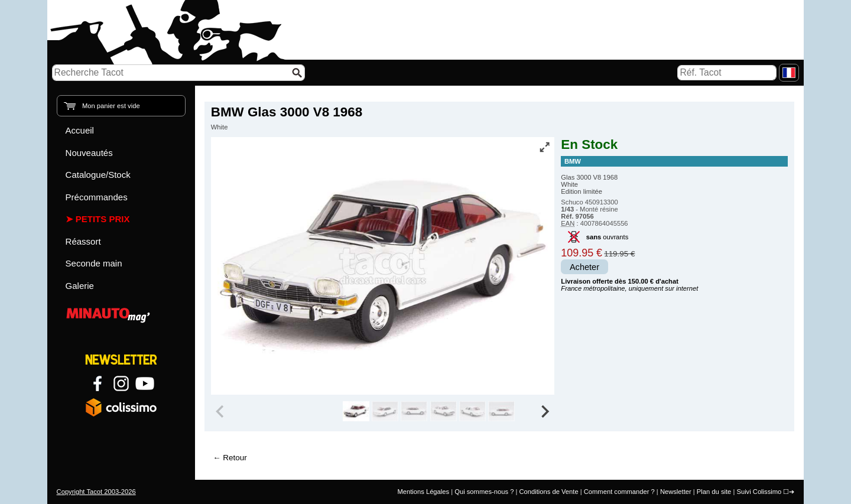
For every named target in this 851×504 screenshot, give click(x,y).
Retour (235, 458)
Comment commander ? (619, 492)
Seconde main (94, 263)
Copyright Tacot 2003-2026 (96, 492)
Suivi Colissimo (759, 492)
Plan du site (714, 492)
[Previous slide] (221, 411)
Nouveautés (89, 153)
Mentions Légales (423, 492)
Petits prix (103, 219)
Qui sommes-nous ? (484, 492)
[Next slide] (545, 411)
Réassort (83, 241)
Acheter (584, 267)
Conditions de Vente (548, 492)
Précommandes (97, 197)
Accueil (80, 130)
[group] (356, 411)
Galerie (80, 286)
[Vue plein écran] (544, 147)
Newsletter (676, 492)
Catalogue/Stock (98, 175)
